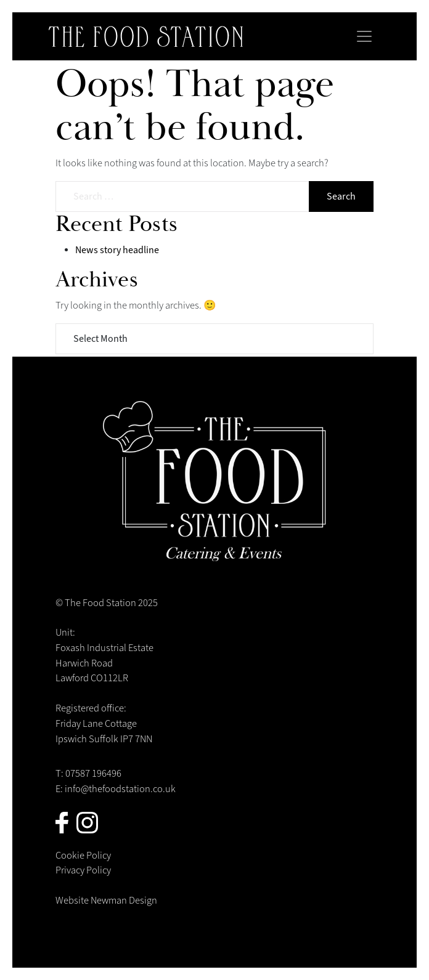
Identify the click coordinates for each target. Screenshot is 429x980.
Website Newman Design (106, 901)
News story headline (117, 250)
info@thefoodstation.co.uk (120, 789)
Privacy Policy (83, 870)
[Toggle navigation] (364, 36)
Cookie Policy (83, 856)
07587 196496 (93, 774)
